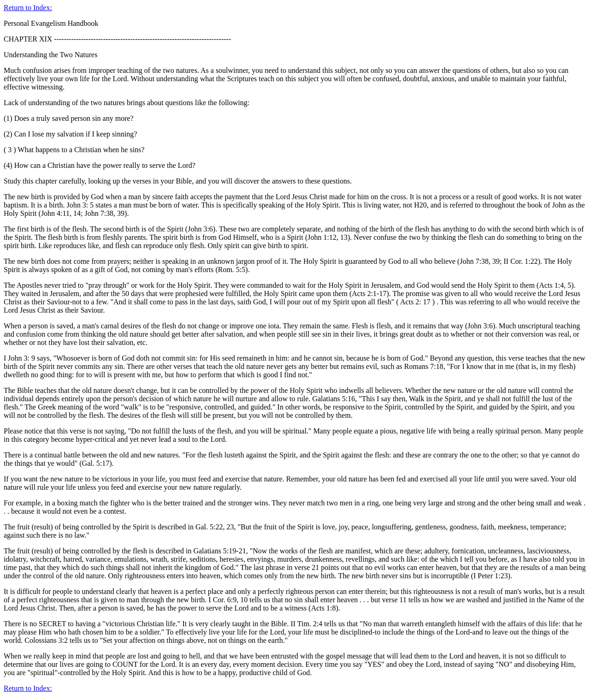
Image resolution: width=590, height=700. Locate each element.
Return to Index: (28, 8)
